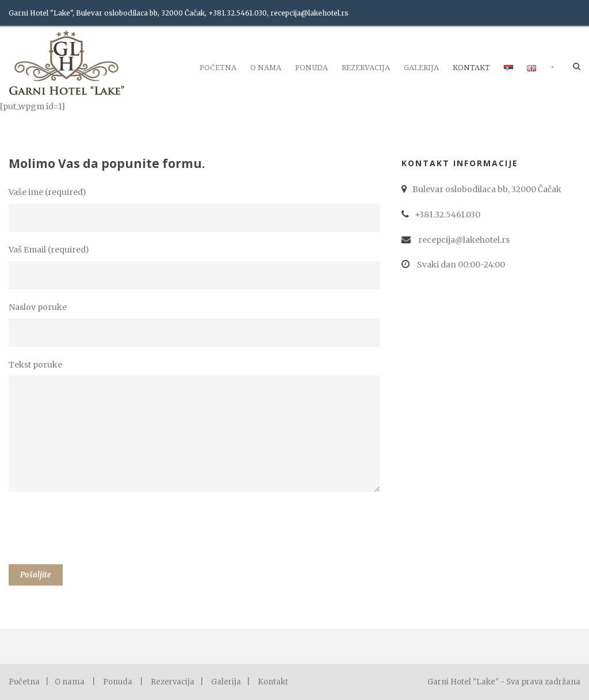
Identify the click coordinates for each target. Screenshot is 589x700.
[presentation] (96, 530)
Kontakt (471, 68)
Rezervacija (366, 68)
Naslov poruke (196, 324)
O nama (266, 68)
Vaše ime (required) (196, 209)
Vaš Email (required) (196, 267)
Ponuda (311, 68)
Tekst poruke (196, 428)
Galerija (421, 68)
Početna (218, 68)
